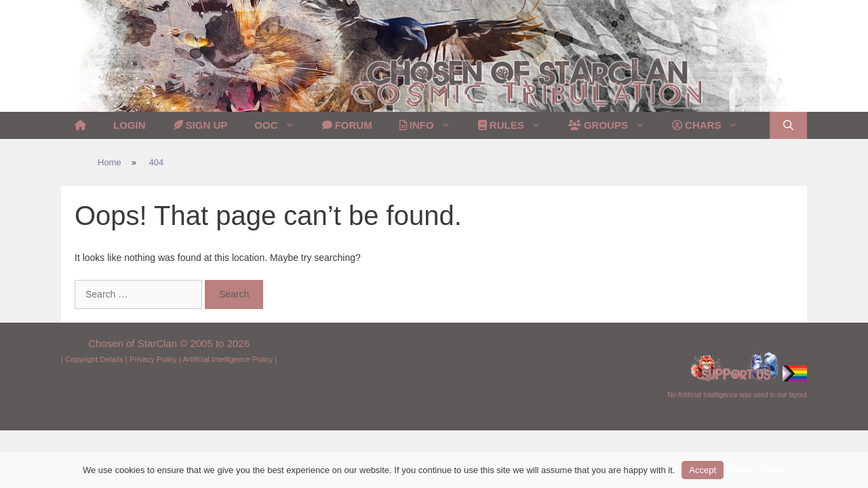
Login (130, 125)
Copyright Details (94, 359)
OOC (281, 125)
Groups (613, 125)
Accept (703, 470)
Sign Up (200, 125)
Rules (516, 125)
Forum (347, 125)
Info (432, 125)
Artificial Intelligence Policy (228, 359)
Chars (712, 125)
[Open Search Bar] (788, 125)
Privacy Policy (153, 359)
